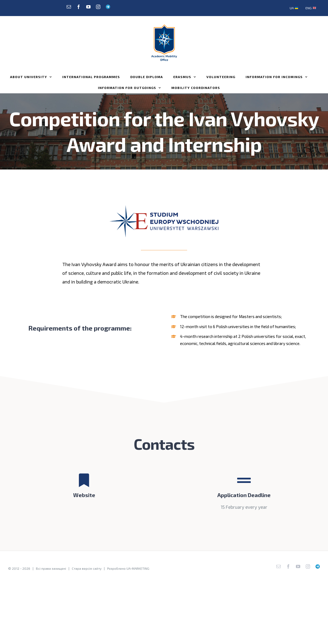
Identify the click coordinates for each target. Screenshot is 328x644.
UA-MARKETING (138, 568)
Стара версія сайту (87, 568)
